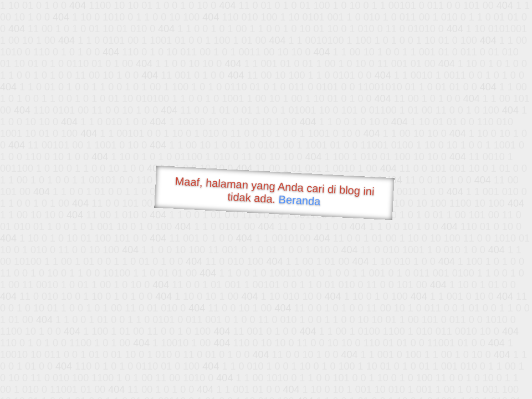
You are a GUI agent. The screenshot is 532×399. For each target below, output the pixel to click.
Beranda (300, 200)
